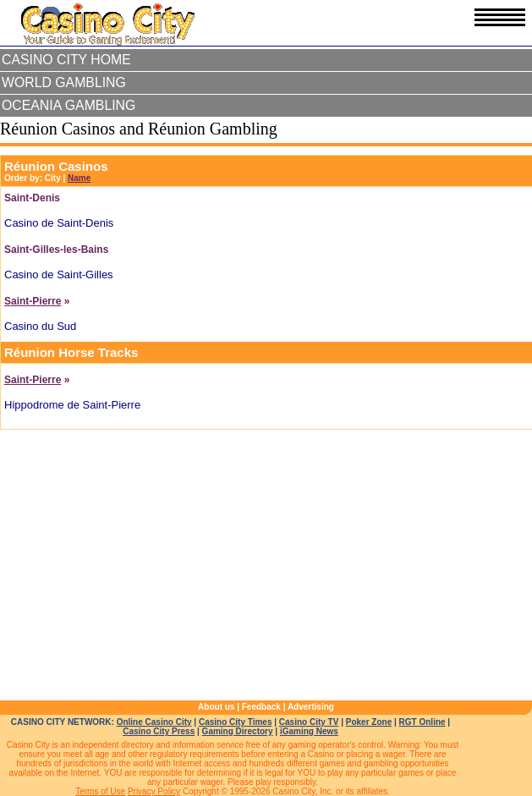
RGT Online (422, 722)
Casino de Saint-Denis (59, 223)
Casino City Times (236, 722)
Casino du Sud (40, 326)
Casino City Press (159, 731)
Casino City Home (66, 60)
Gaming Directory (238, 731)
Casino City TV (309, 722)
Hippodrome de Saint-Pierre (72, 405)
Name (79, 178)
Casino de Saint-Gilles (59, 274)
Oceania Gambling (69, 105)
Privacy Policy (154, 791)
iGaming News (309, 731)
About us (216, 707)
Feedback (261, 707)
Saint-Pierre (33, 301)
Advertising (311, 707)
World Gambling (64, 82)
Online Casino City (154, 722)
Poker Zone (369, 722)
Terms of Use (100, 791)
